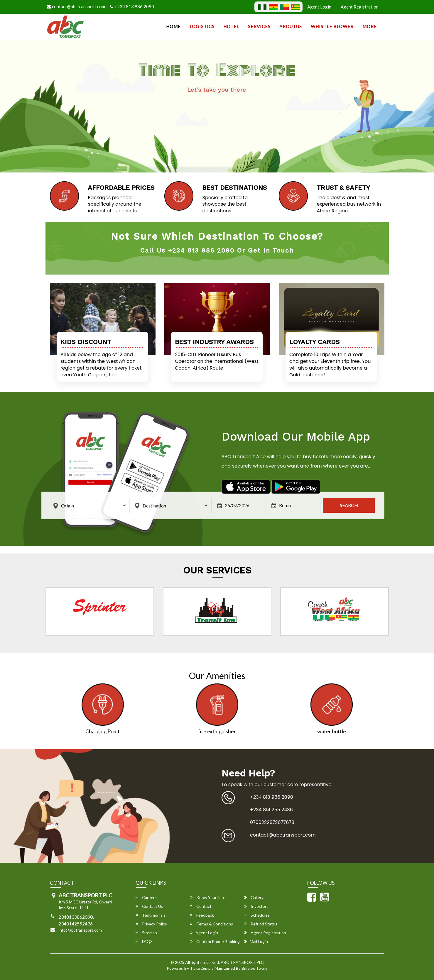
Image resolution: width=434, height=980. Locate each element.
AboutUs (291, 26)
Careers (146, 897)
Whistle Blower (332, 26)
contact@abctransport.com (76, 6)
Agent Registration (360, 7)
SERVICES (259, 26)
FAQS (144, 941)
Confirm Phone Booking (215, 941)
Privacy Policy (151, 924)
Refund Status (261, 924)
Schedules (257, 915)
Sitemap (146, 933)
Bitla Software (255, 968)
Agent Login (319, 7)
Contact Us (149, 906)
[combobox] (90, 505)
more (370, 26)
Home (173, 26)
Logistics (202, 26)
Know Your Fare (208, 897)
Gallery (254, 897)
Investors (256, 906)
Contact (201, 906)
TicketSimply (202, 968)
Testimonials (151, 915)
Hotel (231, 26)
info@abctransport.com (80, 930)
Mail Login (256, 941)
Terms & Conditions (211, 924)
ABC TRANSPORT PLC (242, 962)
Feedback (202, 915)
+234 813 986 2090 (132, 6)
